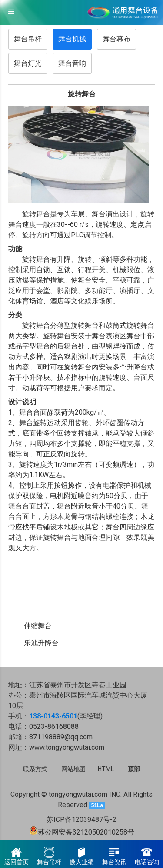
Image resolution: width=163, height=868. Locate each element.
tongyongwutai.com (78, 794)
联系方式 (35, 769)
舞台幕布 (116, 39)
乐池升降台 (41, 643)
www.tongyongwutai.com (67, 747)
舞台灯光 (28, 63)
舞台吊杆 (28, 39)
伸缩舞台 (38, 626)
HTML (106, 769)
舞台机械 (72, 39)
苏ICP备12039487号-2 (81, 820)
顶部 (134, 769)
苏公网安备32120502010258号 (86, 832)
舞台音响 (72, 63)
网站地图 (73, 769)
